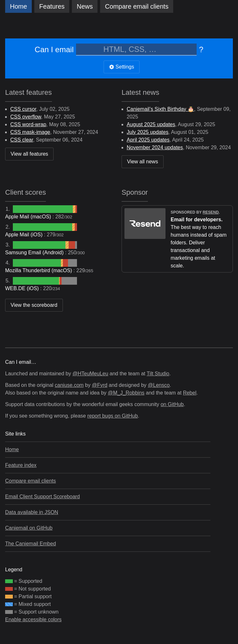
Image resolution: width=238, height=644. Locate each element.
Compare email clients (30, 481)
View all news (143, 162)
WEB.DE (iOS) (23, 288)
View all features (29, 154)
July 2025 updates (148, 132)
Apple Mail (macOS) (29, 217)
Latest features (29, 92)
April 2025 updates (148, 140)
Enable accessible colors (33, 620)
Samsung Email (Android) (35, 253)
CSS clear (22, 140)
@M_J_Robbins (126, 393)
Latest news (140, 92)
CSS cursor (23, 109)
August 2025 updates (151, 124)
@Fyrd (99, 385)
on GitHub (172, 404)
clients (137, 6)
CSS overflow (26, 117)
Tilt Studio (158, 374)
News (85, 6)
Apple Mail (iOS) (25, 235)
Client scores (25, 192)
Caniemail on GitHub (29, 528)
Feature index (21, 465)
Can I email (54, 49)
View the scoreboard (34, 305)
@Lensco (159, 385)
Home (18, 6)
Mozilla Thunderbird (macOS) (39, 270)
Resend (211, 212)
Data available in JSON (32, 512)
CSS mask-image (30, 132)
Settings (122, 67)
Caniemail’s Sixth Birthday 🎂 (160, 109)
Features (52, 6)
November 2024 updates (155, 147)
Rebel (190, 393)
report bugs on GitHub (112, 416)
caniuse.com (69, 385)
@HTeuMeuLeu (90, 374)
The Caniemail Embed (30, 544)
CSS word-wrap (28, 124)
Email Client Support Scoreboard (42, 497)
